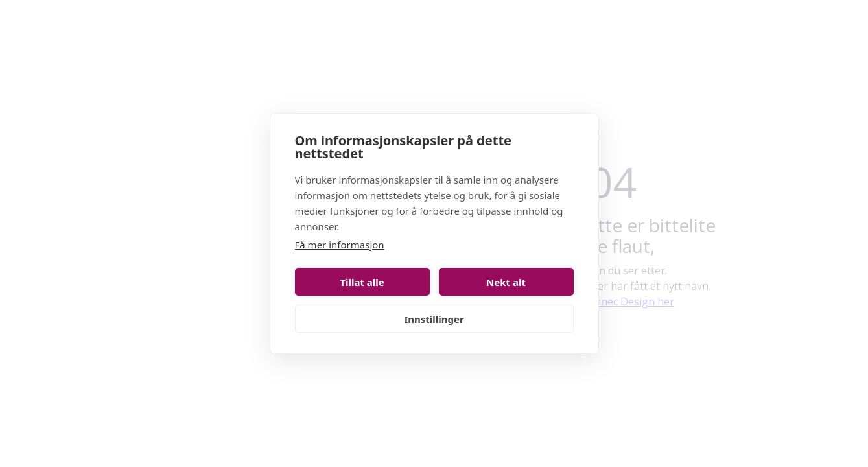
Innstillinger (434, 319)
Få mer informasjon (340, 245)
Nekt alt (506, 282)
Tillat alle (362, 282)
